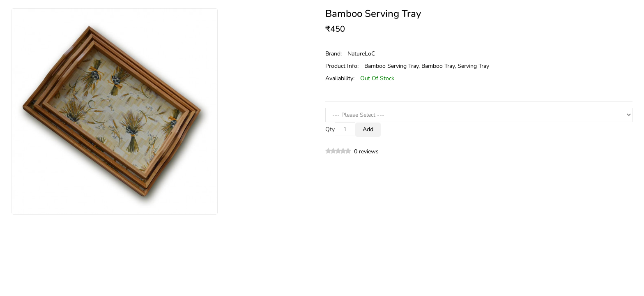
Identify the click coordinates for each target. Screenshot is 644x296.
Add (368, 129)
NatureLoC (361, 54)
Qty (330, 129)
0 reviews (366, 151)
